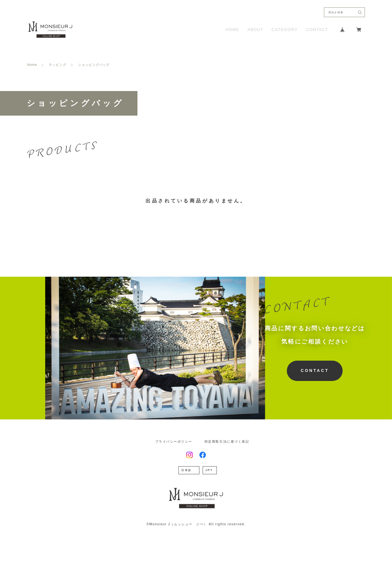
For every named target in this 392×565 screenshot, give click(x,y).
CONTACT (317, 30)
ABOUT (255, 30)
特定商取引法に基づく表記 (227, 442)
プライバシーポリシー (174, 442)
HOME (232, 30)
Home (32, 65)
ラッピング (58, 65)
